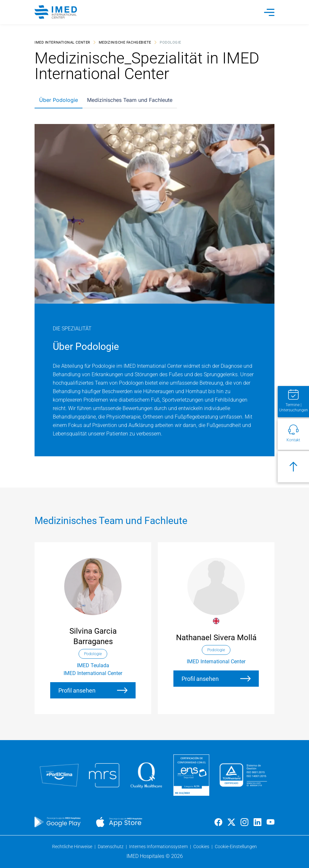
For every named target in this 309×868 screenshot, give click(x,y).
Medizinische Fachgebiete (125, 42)
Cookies (202, 847)
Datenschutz (111, 847)
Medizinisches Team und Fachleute (130, 100)
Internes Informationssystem (159, 847)
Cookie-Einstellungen (236, 847)
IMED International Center (62, 42)
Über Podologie (59, 100)
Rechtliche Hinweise (73, 847)
